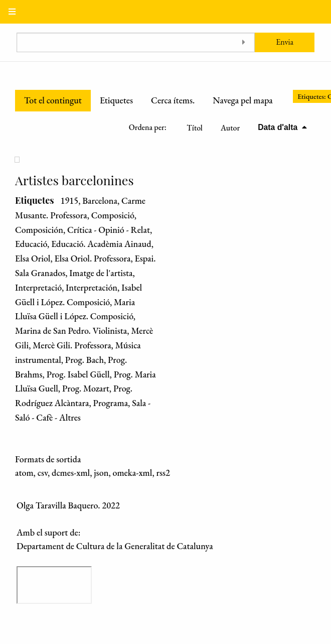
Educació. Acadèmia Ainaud (101, 244)
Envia (285, 42)
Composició (113, 215)
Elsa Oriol (33, 258)
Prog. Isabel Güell (78, 374)
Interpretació (38, 287)
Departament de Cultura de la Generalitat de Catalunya (115, 546)
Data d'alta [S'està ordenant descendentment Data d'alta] (279, 127)
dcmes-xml (71, 473)
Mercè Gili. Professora (72, 345)
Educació (31, 244)
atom (24, 473)
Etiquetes (116, 100)
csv (43, 473)
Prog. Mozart (86, 388)
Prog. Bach (85, 360)
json (101, 473)
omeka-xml (132, 473)
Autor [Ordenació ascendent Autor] (230, 128)
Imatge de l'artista (101, 273)
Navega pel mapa (242, 100)
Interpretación (92, 287)
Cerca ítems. (173, 100)
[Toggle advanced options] (243, 42)
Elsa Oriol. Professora (92, 258)
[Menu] (12, 12)
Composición (39, 230)
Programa (111, 403)
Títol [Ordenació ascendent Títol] (195, 128)
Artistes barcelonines (74, 180)
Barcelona (100, 201)
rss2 (163, 473)
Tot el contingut (53, 100)
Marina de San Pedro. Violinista (71, 331)
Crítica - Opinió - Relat (109, 230)
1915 (69, 201)
